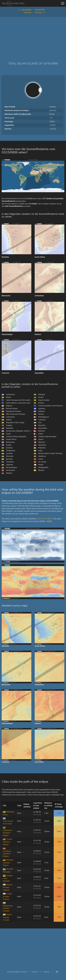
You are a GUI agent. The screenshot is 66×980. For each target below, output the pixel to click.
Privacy (46, 972)
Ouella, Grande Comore (8, 896)
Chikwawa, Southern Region (7, 833)
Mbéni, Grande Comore (7, 917)
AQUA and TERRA (44, 519)
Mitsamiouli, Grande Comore (8, 908)
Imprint (35, 972)
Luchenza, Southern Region (7, 854)
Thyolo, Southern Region (8, 842)
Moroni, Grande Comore (8, 887)
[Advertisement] (33, 36)
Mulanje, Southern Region (8, 862)
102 (51, 118)
